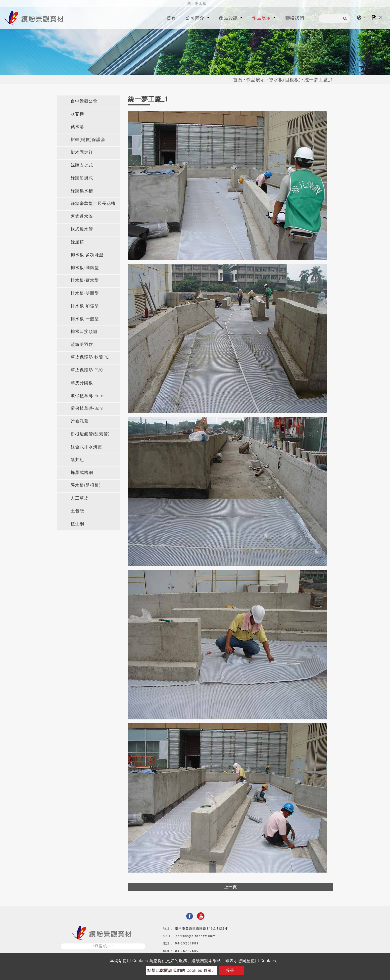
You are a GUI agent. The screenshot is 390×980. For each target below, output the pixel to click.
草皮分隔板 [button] (82, 383)
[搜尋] (335, 18)
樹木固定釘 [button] (82, 152)
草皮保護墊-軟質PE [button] (90, 357)
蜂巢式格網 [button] (82, 472)
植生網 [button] (77, 524)
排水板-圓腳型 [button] (85, 268)
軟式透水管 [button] (82, 229)
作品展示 (256, 80)
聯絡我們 (295, 18)
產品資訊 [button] (229, 18)
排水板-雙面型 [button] (85, 293)
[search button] (344, 20)
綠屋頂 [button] (77, 242)
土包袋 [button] (77, 511)
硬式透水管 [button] (82, 216)
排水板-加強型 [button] (85, 306)
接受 (230, 970)
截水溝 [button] (77, 127)
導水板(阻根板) (285, 80)
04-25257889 (187, 943)
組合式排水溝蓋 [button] (86, 447)
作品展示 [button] (262, 18)
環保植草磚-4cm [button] (87, 396)
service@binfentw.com (196, 936)
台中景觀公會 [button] (84, 101)
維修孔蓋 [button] (80, 421)
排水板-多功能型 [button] (87, 255)
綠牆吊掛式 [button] (82, 178)
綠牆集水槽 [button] (82, 191)
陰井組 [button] (77, 460)
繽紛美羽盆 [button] (82, 344)
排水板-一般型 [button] (85, 319)
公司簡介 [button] (196, 18)
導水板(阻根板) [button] (86, 485)
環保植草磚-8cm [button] (87, 408)
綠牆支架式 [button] (82, 165)
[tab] (89, 102)
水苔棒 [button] (77, 114)
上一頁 (230, 887)
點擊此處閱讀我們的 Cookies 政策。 (182, 970)
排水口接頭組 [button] (84, 331)
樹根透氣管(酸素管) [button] (90, 434)
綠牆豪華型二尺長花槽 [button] (93, 203)
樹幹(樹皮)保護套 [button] (88, 140)
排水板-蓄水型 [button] (85, 280)
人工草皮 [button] (80, 498)
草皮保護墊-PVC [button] (87, 370)
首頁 (172, 17)
